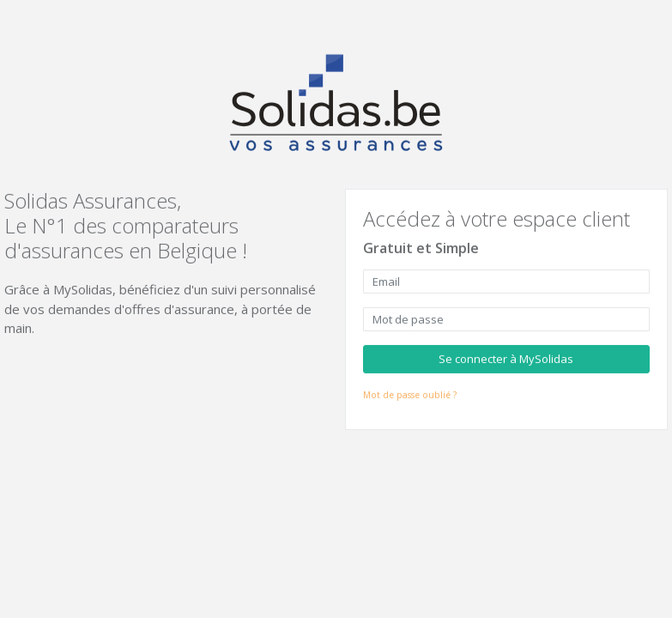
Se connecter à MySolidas (506, 359)
